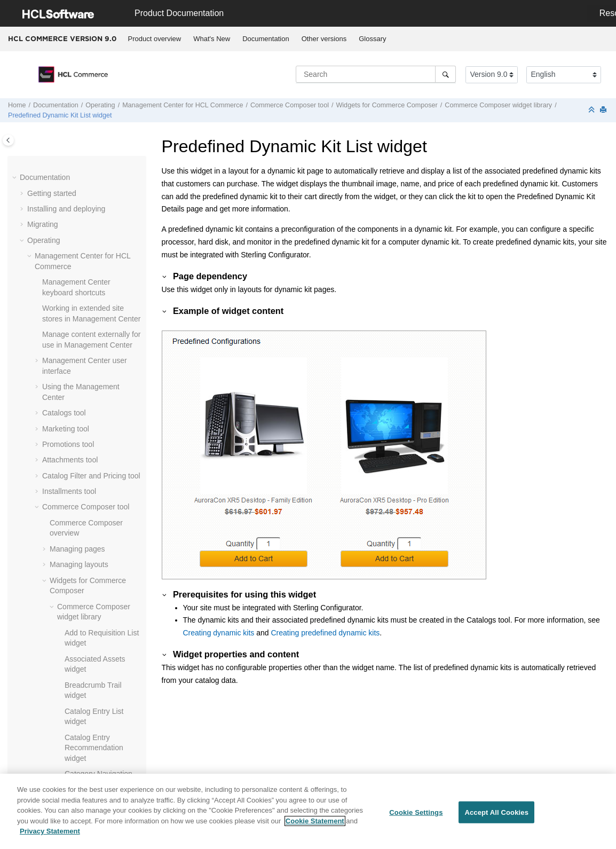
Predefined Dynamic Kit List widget (60, 115)
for (183, 105)
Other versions (324, 39)
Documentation (266, 39)
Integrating (45, 676)
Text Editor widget (94, 336)
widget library (498, 105)
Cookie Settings (416, 812)
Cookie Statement (315, 821)
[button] (60, 174)
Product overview (155, 39)
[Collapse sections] (593, 110)
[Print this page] (604, 110)
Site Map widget (91, 304)
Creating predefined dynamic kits (325, 633)
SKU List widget (91, 320)
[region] (308, 811)
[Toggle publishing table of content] (8, 140)
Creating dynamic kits (219, 633)
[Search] (445, 74)
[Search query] (376, 74)
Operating (100, 105)
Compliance (47, 754)
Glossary (372, 39)
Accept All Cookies (496, 812)
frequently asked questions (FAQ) (87, 582)
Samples (42, 738)
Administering (50, 691)
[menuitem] (155, 39)
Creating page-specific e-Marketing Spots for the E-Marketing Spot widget (99, 362)
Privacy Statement (50, 831)
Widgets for (386, 105)
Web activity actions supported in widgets (97, 435)
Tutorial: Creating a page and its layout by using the (93, 498)
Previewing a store (73, 555)
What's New (212, 39)
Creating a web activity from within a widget (98, 399)
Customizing (48, 707)
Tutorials (41, 723)
